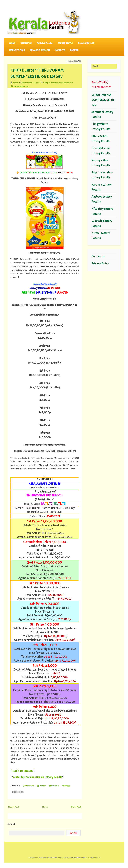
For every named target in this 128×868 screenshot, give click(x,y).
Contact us (98, 256)
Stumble (54, 786)
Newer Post (14, 807)
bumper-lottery (51, 83)
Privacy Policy (100, 263)
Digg (66, 786)
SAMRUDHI (26, 43)
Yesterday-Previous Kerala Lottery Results (37, 777)
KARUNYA (60, 50)
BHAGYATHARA (45, 43)
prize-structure (66, 83)
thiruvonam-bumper (20, 86)
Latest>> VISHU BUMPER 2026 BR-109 (103, 100)
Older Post (76, 807)
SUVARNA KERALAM (40, 50)
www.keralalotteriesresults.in (54, 858)
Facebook (28, 786)
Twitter (41, 786)
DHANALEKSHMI (86, 43)
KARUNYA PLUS (17, 50)
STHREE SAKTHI (65, 43)
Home (12, 43)
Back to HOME (22, 771)
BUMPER (74, 50)
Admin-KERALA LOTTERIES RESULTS (88, 858)
